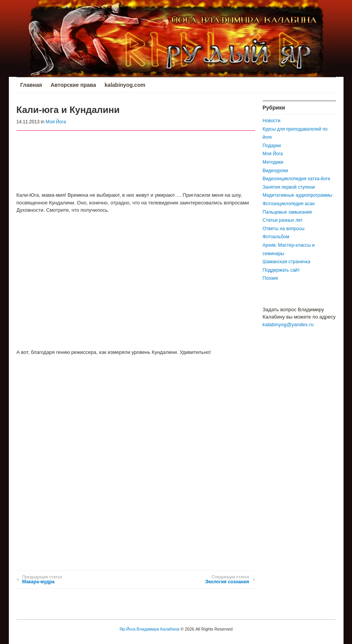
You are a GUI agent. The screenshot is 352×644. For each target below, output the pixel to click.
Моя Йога (56, 122)
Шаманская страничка (287, 262)
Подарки (272, 146)
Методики (273, 162)
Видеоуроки (275, 171)
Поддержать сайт (281, 270)
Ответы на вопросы (284, 229)
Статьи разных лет (283, 220)
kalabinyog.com (125, 85)
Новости (272, 121)
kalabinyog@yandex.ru (288, 324)
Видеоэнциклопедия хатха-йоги (297, 179)
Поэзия (270, 278)
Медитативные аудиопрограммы (298, 195)
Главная (31, 85)
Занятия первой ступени (289, 187)
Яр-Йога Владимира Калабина (149, 629)
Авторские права (73, 85)
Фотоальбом (276, 237)
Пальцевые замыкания (287, 212)
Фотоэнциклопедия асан (289, 204)
